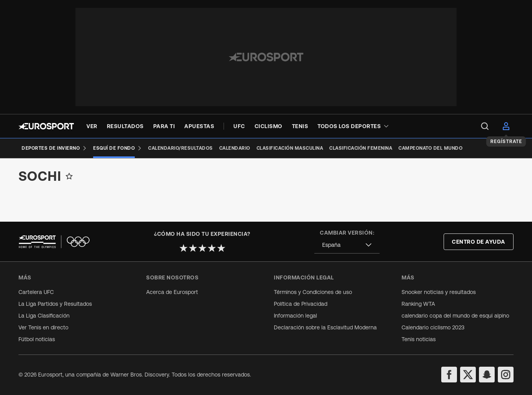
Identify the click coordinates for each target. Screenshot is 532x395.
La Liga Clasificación (44, 316)
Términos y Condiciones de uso (313, 292)
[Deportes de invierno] (54, 148)
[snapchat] (487, 375)
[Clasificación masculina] (290, 148)
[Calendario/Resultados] (181, 148)
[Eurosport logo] (46, 126)
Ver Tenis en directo (43, 327)
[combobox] (347, 245)
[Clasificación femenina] (361, 148)
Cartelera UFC (36, 292)
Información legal (295, 316)
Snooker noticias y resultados (439, 292)
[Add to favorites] (69, 182)
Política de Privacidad (301, 304)
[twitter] (468, 375)
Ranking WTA (418, 304)
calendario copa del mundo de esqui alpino (455, 316)
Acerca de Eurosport (172, 292)
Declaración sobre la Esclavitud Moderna (325, 327)
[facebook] (449, 375)
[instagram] (506, 375)
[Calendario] (235, 148)
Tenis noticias (419, 339)
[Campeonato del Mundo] (430, 148)
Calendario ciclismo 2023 (433, 327)
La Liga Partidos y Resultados (55, 304)
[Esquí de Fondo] (117, 148)
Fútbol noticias (37, 339)
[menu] (485, 126)
